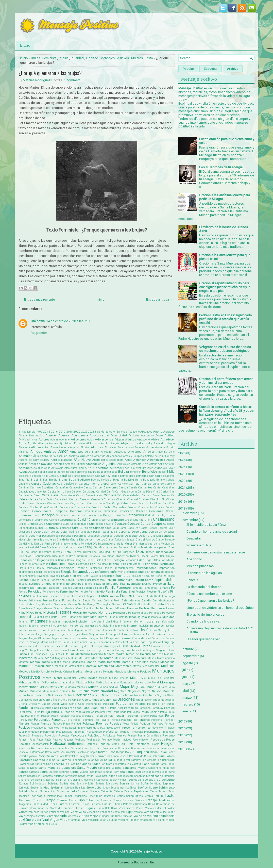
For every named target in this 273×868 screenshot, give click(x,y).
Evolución (159, 584)
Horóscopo (168, 613)
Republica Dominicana (103, 748)
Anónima (62, 456)
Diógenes (129, 552)
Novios (129, 695)
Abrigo (40, 436)
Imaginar (55, 622)
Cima (102, 503)
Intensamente (118, 626)
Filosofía (163, 592)
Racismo (168, 735)
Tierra (73, 800)
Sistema (75, 780)
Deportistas (140, 532)
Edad (141, 560)
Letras (51, 646)
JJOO (171, 630)
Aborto (158, 432)
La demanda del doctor (204, 587)
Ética (123, 584)
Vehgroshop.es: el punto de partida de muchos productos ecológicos (225, 349)
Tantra (128, 791)
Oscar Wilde (60, 704)
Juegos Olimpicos (39, 638)
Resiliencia (153, 748)
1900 (39, 432)
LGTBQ (124, 646)
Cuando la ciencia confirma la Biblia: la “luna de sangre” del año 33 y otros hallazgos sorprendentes (226, 411)
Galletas (135, 601)
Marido (91, 662)
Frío (164, 596)
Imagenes (39, 621)
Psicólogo (95, 735)
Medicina (168, 666)
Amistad (50, 452)
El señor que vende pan (203, 639)
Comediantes (146, 507)
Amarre (160, 447)
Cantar (157, 488)
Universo (67, 808)
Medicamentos (151, 666)
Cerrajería (97, 499)
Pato (109, 712)
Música (23, 691)
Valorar (23, 812)
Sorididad (156, 784)
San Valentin (134, 764)
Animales (25, 456)
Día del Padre (43, 544)
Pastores (100, 712)
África (155, 439)
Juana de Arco (142, 634)
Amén (170, 447)
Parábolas (131, 708)
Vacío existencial (156, 808)
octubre (188, 649)
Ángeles (149, 452)
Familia (110, 588)
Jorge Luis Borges (69, 634)
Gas (155, 601)
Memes (98, 672)
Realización (94, 740)
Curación (86, 528)
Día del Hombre (165, 540)
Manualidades (40, 662)
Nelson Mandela (163, 691)
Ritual (163, 752)
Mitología (81, 683)
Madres (158, 654)
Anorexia (74, 456)
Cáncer (98, 487)
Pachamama (94, 704)
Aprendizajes (156, 460)
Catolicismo (113, 495)
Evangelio (134, 584)
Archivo (233, 69)
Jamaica (107, 630)
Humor (103, 617)
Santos (23, 772)
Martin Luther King (135, 662)
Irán (45, 630)
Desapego (67, 536)
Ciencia (92, 503)
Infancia (126, 621)
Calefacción (71, 484)
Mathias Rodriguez (37, 80)
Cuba (66, 524)
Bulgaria (118, 480)
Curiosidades (102, 528)
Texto (149, 58)
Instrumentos (59, 626)
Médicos (24, 672)
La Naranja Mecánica (39, 642)
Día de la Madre (67, 539)
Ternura (159, 796)
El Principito (150, 564)
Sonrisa (135, 784)
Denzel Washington (105, 532)
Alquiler (85, 447)
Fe (173, 588)
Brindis (53, 480)
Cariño (110, 492)
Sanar (146, 764)
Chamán (121, 499)
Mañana (56, 662)
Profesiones (94, 732)
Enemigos (54, 572)
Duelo (98, 560)
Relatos (155, 744)
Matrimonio (123, 666)
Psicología (79, 735)
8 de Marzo (102, 432)
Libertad (92, 58)
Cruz (42, 524)
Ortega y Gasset (39, 704)
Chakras (109, 499)
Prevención (158, 728)
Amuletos (76, 452)
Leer (136, 642)
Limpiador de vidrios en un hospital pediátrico (220, 608)
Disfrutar (82, 556)
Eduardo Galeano (38, 564)
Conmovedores (29, 515)
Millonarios (49, 682)
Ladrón (57, 642)
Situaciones (88, 780)
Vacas (140, 808)
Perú (69, 720)
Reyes (94, 752)
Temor (68, 796)
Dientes (57, 552)
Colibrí (107, 507)
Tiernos (62, 800)
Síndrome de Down (30, 780)
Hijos (30, 612)
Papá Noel (116, 708)
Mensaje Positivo (139, 672)
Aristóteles (124, 464)
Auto (88, 468)
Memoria (108, 672)
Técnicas (24, 796)
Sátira (44, 772)
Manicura (140, 658)
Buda (72, 480)
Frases (126, 596)
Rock (62, 756)
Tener (91, 796)
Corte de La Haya (156, 515)
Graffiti (138, 604)
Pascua (80, 712)
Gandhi (147, 600)
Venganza (106, 812)
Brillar (43, 480)
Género (72, 604)
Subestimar (118, 788)
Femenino (67, 592)
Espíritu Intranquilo (119, 580)
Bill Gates (50, 476)
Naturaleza (92, 691)
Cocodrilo (53, 507)
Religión (168, 744)
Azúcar (33, 472)
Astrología (57, 468)
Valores (34, 812)
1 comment (72, 80)
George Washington (99, 604)
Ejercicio (113, 564)
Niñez (78, 695)
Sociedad (135, 780)
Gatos (30, 604)
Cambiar (135, 484)
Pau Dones (134, 712)
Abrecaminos (26, 436)
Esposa (23, 584)
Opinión (77, 700)
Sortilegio (24, 788)
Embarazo (52, 568)
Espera (45, 580)
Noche (97, 695)
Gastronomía (167, 601)
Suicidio (24, 791)
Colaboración (82, 507)
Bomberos (142, 476)
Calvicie (123, 484)
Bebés (113, 472)
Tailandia (107, 791)
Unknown (38, 321)
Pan (163, 704)
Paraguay (157, 708)
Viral (46, 820)
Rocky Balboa (87, 756)
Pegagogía (78, 716)
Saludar (117, 760)
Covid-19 (84, 520)
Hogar (77, 612)
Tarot (172, 791)
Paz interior (32, 716)
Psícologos (109, 736)
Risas (154, 752)
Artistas (170, 464)
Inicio (25, 45)
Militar (37, 683)
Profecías (79, 732)
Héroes (170, 608)
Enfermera (102, 572)
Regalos (104, 744)
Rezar (102, 752)
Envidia (66, 576)
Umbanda (141, 804)
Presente (128, 728)
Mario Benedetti (109, 662)
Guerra (48, 608)
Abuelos (64, 435)
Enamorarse (26, 572)
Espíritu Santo (143, 580)
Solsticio (82, 784)
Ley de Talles (87, 646)
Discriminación (42, 556)
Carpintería (25, 495)
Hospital (25, 617)
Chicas (170, 499)
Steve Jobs (94, 788)
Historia (49, 612)
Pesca (77, 720)
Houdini (37, 617)
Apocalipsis (116, 460)
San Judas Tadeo (88, 764)
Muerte (93, 687)
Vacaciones (127, 808)
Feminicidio (97, 592)
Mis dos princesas (200, 566)
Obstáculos (25, 700)
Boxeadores (168, 476)
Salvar (126, 760)
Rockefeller (72, 756)
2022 (84, 432)
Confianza (156, 511)
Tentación (109, 796)
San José (70, 764)
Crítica (22, 524)
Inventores (157, 626)
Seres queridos (55, 776)
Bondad (154, 476)
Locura (90, 650)
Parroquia (57, 712)
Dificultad (104, 552)
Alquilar (75, 447)
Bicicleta (24, 476)
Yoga (32, 824)
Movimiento (56, 687)
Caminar (24, 488)
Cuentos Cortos (139, 524)
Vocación (93, 820)
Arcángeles (93, 464)
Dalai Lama (120, 528)
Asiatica (38, 468)
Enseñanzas (155, 572)
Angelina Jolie (166, 452)
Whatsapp (146, 820)
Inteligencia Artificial (97, 626)
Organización (144, 700)
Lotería (170, 650)
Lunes (58, 654)
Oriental (170, 700)
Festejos (141, 592)
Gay (38, 604)
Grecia (171, 604)
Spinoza (69, 788)
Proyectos (64, 736)
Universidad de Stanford (45, 808)
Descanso (107, 536)
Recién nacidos (122, 740)
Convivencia (95, 515)
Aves (150, 468)
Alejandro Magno (164, 443)
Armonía (136, 464)
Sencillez (140, 772)
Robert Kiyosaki (28, 756)
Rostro (133, 756)
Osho (73, 704)
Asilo (47, 468)
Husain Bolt (116, 617)
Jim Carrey (159, 630)
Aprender (139, 460)
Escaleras (108, 576)
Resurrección (68, 752)
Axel (166, 468)
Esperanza (58, 580)
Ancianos (135, 452)
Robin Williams (48, 756)
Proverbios (51, 736)
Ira (40, 630)
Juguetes (57, 638)
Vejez (74, 812)
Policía (135, 724)
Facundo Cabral (71, 588)
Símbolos (169, 776)
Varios (44, 812)
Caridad (101, 492)
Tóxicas (140, 800)
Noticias (118, 695)
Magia (49, 658)
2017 (62, 432)
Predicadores (39, 728)
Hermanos (158, 608)
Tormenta (106, 800)
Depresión (155, 532)
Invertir (23, 630)
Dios (140, 552)
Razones (69, 740)
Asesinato (25, 468)
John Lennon (26, 634)
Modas (100, 683)
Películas (101, 716)
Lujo (51, 654)
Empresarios (166, 568)
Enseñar (170, 572)
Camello (170, 484)
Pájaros (140, 704)
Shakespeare (126, 776)
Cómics (170, 507)
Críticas (33, 524)
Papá (56, 708)
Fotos (104, 596)
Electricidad (167, 564)
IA (126, 617)
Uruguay (89, 808)
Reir (130, 744)
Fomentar (78, 596)
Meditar (78, 672)
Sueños (143, 788)
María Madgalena (74, 662)
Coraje (107, 515)
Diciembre (45, 552)
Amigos (36, 452)
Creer (128, 520)
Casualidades (94, 495)
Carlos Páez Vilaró (149, 492)
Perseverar (26, 720)
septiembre (191, 656)
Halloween (120, 608)
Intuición (144, 626)
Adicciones (78, 439)
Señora (22, 776)
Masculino (61, 666)
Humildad (90, 617)
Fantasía (137, 588)
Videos (84, 816)
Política (145, 724)
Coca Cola (168, 503)
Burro (139, 480)
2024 (182, 467)
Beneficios (150, 472)
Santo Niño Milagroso (161, 768)
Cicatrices (63, 503)
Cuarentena (54, 524)
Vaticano (54, 812)
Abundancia (80, 435)
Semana (108, 772)
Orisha (23, 704)
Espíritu (71, 580)
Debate (153, 528)
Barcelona (81, 472)
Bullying (129, 480)
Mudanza (70, 687)
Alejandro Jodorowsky (136, 443)
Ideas (133, 617)
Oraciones (126, 699)
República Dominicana (132, 748)
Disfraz (70, 556)
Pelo (111, 716)
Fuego (171, 596)
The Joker (25, 800)
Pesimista (88, 720)
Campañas (62, 488)
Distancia (94, 556)
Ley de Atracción (67, 646)
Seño (172, 772)
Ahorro (43, 443)
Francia (114, 596)
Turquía (107, 804)
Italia (71, 630)
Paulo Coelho (150, 712)
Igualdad (77, 58)
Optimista (110, 700)
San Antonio (149, 760)
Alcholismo (93, 443)
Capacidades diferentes (33, 492)
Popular (188, 69)
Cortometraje (26, 520)
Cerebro (85, 499)
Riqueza (143, 752)
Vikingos (104, 816)
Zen (48, 824)
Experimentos (27, 588)
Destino (144, 536)
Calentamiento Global (94, 484)
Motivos (44, 687)
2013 (182, 749)
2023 (91, 432)
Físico (67, 596)
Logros (100, 650)
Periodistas (157, 716)
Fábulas (41, 588)
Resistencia (168, 748)
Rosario (124, 756)
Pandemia (26, 708)
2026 (182, 453)
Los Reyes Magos (153, 650)
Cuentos (121, 524)
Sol (32, 783)
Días (172, 547)
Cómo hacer (42, 511)
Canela (133, 488)
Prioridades (32, 732)
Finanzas (43, 596)
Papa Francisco (71, 708)
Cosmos (54, 520)
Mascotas (26, 666)
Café (60, 484)
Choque (52, 503)
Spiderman (57, 788)
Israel (63, 630)
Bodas (115, 476)
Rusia (148, 756)
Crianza (138, 520)
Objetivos (149, 695)
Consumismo (78, 515)
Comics (160, 507)
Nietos (68, 695)
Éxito (171, 584)
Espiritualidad (165, 580)
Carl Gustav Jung (126, 492)
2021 (182, 488)
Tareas (163, 791)
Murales (163, 687)
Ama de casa (125, 447)
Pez (97, 720)
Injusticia (32, 626)
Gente (82, 604)
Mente (58, 678)
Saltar (90, 760)
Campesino (76, 488)
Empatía (82, 568)
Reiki (123, 744)
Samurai (136, 760)
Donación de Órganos (34, 560)
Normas (107, 695)
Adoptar (119, 440)
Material (91, 666)
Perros (170, 716)
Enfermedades (83, 572)
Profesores (110, 732)
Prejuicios (53, 728)
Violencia (154, 816)
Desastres (94, 536)
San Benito (163, 760)
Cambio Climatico (153, 484)
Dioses (150, 552)
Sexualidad (110, 776)
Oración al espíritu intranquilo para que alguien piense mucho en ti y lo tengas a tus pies (225, 287)
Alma (54, 447)
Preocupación (113, 728)
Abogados (146, 432)
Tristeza (74, 804)
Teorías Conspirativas (129, 796)
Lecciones (104, 642)
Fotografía (91, 596)
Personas (58, 720)
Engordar (132, 572)
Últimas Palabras (123, 804)
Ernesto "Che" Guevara (87, 576)
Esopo (171, 576)
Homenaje (120, 613)
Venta (116, 812)
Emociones (67, 568)
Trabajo (151, 800)
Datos (144, 528)
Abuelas (51, 435)
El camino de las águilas (204, 573)
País (131, 704)
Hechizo (144, 608)
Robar (171, 752)
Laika (66, 642)
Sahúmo (50, 760)
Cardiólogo (89, 492)
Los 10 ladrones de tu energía (221, 167)
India (106, 621)
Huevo (62, 617)
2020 (77, 432)
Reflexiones (77, 744)
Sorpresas (169, 784)
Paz (21, 716)
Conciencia (127, 511)
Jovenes (127, 634)
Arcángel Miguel (75, 464)
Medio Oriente (64, 672)
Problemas (47, 732)
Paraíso (169, 708)
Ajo (61, 443)
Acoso (159, 436)
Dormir (62, 560)
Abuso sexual (99, 435)
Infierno (137, 622)
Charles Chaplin (150, 499)
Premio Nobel (68, 728)
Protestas (38, 736)
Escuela (149, 576)
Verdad (148, 812)
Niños (87, 695)
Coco (43, 507)
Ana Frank (92, 452)
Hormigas (155, 613)
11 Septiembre (27, 432)
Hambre (132, 608)
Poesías (115, 723)
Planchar (169, 720)
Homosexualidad (138, 613)
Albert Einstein (75, 443)
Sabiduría (158, 756)
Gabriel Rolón (112, 601)
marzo (187, 698)
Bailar (41, 472)
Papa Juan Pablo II (96, 708)
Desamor (35, 536)
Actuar (54, 440)
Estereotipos (75, 584)
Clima (158, 503)
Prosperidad (152, 732)
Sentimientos (153, 772)
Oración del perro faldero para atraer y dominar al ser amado (226, 381)
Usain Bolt (103, 808)
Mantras (24, 662)
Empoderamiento (124, 568)
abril (186, 691)
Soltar (91, 784)
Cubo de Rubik (79, 524)
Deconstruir (25, 532)
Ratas (40, 740)
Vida (63, 816)
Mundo (151, 687)
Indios (115, 622)
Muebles (82, 687)
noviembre (190, 520)
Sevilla (90, 776)
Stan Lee (80, 788)
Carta (46, 495)
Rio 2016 (130, 752)
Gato (22, 604)
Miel (144, 678)
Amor (63, 451)
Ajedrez (54, 443)
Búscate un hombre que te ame (209, 594)
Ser (44, 776)
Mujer (124, 687)
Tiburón (38, 800)
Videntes (73, 816)
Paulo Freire (167, 712)
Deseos (119, 536)
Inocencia (44, 626)
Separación (34, 776)
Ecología (118, 560)
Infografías (151, 621)
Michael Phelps (119, 678)
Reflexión (58, 744)
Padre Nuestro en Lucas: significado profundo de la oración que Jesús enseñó (226, 319)
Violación (140, 816)
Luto (66, 654)
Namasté (65, 691)
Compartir (60, 511)
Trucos (85, 804)
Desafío (23, 536)
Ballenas (51, 472)
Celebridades (28, 499)
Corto (172, 515)
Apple (128, 460)
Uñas (78, 808)
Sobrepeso (102, 780)
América (23, 452)
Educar (71, 564)
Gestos (116, 604)
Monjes (139, 683)
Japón (117, 630)
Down (71, 560)
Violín (38, 820)
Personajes (42, 720)
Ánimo (37, 456)
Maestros (25, 658)
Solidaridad (68, 783)
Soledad (53, 783)
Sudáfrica (131, 788)
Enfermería (118, 572)
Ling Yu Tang (27, 650)
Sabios (170, 756)
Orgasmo (159, 700)
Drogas (80, 560)
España (24, 580)
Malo (87, 658)
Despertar (131, 536)
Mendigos (121, 672)
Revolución (83, 752)
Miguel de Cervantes (161, 678)
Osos (81, 704)
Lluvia (81, 650)
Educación (57, 564)
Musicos (35, 691)
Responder (39, 333)
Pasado (69, 712)
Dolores (154, 556)
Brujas (36, 58)
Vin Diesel (116, 816)
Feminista (49, 58)
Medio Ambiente (43, 672)
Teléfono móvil (55, 796)
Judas (171, 634)
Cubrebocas (97, 524)
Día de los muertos (92, 539)
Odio (46, 700)
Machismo (83, 654)
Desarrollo (80, 536)
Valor (171, 808)
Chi (163, 499)
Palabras (153, 704)
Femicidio (81, 592)
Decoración (41, 532)
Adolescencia (104, 439)
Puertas (132, 736)
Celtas (50, 499)
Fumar (57, 601)
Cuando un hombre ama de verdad (212, 531)
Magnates (61, 658)
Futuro (67, 600)
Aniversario (49, 456)
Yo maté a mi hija (199, 545)
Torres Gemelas (123, 800)
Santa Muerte (87, 768)
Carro (37, 495)
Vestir (171, 812)
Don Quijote (167, 556)
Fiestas (152, 592)
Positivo (24, 727)
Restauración (36, 752)
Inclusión (82, 621)
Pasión (90, 712)
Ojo (63, 700)
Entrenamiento (27, 576)
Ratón (48, 740)
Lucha (23, 654)
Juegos (23, 638)
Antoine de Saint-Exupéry (34, 460)
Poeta (126, 724)
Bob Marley (103, 476)
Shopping (140, 776)
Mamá (109, 658)
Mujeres (137, 58)
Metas (82, 678)
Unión (152, 804)
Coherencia (66, 507)
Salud (99, 760)
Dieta (67, 552)
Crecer (103, 520)
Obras (171, 695)
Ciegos (74, 503)
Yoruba (40, 824)
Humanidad (75, 617)
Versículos (160, 812)
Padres (121, 704)
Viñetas (128, 816)
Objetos (161, 695)
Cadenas (49, 484)
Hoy (45, 617)
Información (168, 622)
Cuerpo (157, 524)
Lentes (36, 646)
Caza (156, 495)
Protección (24, 736)
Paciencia (109, 704)
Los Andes (132, 650)
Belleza (124, 472)
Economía (131, 560)
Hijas (22, 613)
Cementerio (61, 499)
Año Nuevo (82, 460)
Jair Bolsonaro (92, 630)
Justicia (69, 638)
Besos (162, 472)
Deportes (124, 532)
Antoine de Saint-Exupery (160, 456)
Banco (61, 472)
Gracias (127, 604)
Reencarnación (40, 744)
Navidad (107, 691)
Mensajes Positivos (115, 58)
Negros (146, 691)
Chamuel (132, 499)
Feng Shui (128, 592)
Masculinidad (44, 666)
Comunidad (111, 511)
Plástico (57, 724)
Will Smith (158, 820)
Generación (61, 604)
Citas (125, 503)
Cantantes (145, 487)
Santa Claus (167, 764)
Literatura (52, 650)
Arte (145, 464)
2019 (182, 502)
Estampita (59, 584)
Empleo (108, 568)
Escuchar (137, 576)
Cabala (170, 480)
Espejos (35, 580)
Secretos (54, 772)
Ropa (116, 756)
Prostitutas (168, 732)
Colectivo (97, 507)
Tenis (99, 796)
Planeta (24, 724)
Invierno (32, 630)
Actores (44, 439)
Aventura (141, 468)
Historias (64, 612)
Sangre (155, 764)
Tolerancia (92, 800)
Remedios (24, 748)
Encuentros (41, 572)
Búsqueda (149, 480)
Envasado (43, 576)
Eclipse (107, 560)
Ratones (57, 740)
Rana (32, 740)
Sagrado (39, 760)
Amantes (140, 447)
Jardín (125, 630)
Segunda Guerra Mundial (74, 772)
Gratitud (160, 604)
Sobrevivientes (118, 780)
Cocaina (23, 507)
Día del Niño (26, 544)
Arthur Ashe (157, 464)
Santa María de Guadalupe (57, 768)
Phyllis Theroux (110, 720)
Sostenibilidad (40, 788)
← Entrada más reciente (37, 299)
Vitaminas (74, 820)
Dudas (90, 560)
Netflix (22, 695)
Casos (80, 495)
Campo (88, 488)
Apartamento (100, 460)
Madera (109, 654)
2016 (54, 432)
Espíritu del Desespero (91, 580)
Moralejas (167, 682)
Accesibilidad (119, 436)
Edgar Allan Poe (155, 560)
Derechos (169, 532)
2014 (46, 432)
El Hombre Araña (130, 564)
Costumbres (68, 520)
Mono (148, 683)
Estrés (88, 584)
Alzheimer (111, 447)
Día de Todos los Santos (120, 540)
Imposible (68, 621)
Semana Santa (124, 772)
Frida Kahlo (154, 596)
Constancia (63, 515)
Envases (55, 576)
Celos (42, 499)
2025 (182, 460)
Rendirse (37, 748)
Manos (152, 658)
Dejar (64, 532)
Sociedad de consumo (159, 780)
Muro (172, 687)
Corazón (119, 515)
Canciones (111, 487)
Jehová (134, 630)
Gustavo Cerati (74, 608)
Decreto (55, 532)
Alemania (24, 447)
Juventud (82, 638)
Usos (114, 808)
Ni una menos (37, 695)
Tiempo (50, 800)
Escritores (123, 576)
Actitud (169, 435)
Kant (102, 638)
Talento (118, 791)
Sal (58, 760)
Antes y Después (133, 456)
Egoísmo (101, 564)
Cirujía (116, 503)
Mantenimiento (166, 658)
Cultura (50, 528)
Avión (158, 468)
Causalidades (131, 495)
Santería (116, 768)
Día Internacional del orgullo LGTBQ (70, 547)
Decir (172, 528)
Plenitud (76, 724)
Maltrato (97, 658)
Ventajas (127, 812)
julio (185, 670)
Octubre (38, 700)
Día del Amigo (145, 539)
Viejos (94, 816)
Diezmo (77, 552)
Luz (72, 654)
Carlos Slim (168, 492)
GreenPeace (25, 608)
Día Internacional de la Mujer (113, 544)
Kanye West (113, 638)
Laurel (93, 642)
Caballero (24, 484)
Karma (126, 638)
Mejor (88, 672)
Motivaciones (28, 687)
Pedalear (65, 716)
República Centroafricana (73, 748)
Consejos (48, 515)
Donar (54, 560)
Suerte (153, 788)
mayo (186, 684)
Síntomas (49, 780)
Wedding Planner (128, 820)
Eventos (147, 584)
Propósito (137, 732)
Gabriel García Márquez (87, 601)
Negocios (134, 691)
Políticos (157, 724)
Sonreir (124, 783)
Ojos (68, 700)
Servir (82, 776)
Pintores (144, 720)
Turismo (95, 804)
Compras (76, 511)
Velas (82, 812)
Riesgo (120, 752)
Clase (133, 503)
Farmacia (164, 588)
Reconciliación (141, 740)
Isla (57, 630)
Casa (55, 495)
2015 (182, 735)
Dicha (34, 552)
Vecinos (65, 812)
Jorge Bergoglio (46, 634)
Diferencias (90, 552)
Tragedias (25, 804)
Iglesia (64, 58)
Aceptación (148, 436)
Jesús (145, 630)
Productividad (64, 732)
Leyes (114, 646)
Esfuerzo (161, 576)
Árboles (59, 464)
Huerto (53, 617)
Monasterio (126, 683)
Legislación (154, 642)
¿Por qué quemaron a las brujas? (50, 73)
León (43, 646)
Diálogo (135, 547)
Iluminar (24, 622)
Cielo (83, 503)
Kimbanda (138, 638)
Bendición (135, 472)
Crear (95, 520)
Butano (160, 480)
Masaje (154, 662)
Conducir (141, 511)
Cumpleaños (64, 528)
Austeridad (77, 468)
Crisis (148, 520)
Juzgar (94, 638)
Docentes (122, 556)
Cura (75, 528)
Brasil (35, 480)
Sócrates (23, 784)
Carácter (77, 492)
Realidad (80, 740)
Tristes (63, 804)
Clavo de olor (145, 503)
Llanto (63, 650)
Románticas (104, 756)
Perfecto (144, 716)
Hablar (99, 608)
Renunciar (50, 748)
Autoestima (100, 468)
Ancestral (107, 452)
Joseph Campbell (109, 634)
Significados (155, 776)
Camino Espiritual (42, 487)
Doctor (135, 556)
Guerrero (59, 608)
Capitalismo (56, 492)
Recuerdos (158, 740)
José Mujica (90, 634)
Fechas (23, 592)
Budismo (84, 480)
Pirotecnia (157, 720)
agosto (188, 663)
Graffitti (148, 604)
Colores (132, 507)
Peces (54, 716)
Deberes (163, 528)
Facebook (54, 588)
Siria (66, 780)
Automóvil (117, 468)
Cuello (110, 524)
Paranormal (25, 712)
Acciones (134, 436)
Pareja (46, 712)
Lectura (127, 642)
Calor (114, 484)
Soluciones (112, 784)
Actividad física (28, 440)
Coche (34, 507)
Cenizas (74, 499)
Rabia (158, 736)
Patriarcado (119, 712)
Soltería (100, 784)
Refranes (92, 744)
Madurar (169, 654)
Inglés (22, 626)
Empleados (95, 568)
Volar (103, 820)
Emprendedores (145, 568)
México (103, 678)
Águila (32, 443)
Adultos (131, 439)
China (30, 503)
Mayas (137, 666)
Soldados (41, 784)
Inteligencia (76, 626)
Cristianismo (164, 519)
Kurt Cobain (153, 638)
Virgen (54, 820)
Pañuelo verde (43, 708)
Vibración (53, 816)
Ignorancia (155, 617)
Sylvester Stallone (89, 791)
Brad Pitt (24, 480)
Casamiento (67, 495)
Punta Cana (145, 736)
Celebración (168, 495)
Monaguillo (112, 683)
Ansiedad (87, 456)
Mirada (63, 683)
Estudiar (99, 584)
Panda (171, 704)
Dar (137, 528)
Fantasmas (150, 588)
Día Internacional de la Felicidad (72, 544)
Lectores (117, 642)
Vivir (84, 820)
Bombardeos (127, 476)
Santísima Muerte (135, 768)
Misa (72, 683)
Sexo (98, 776)
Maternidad (106, 666)
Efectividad (83, 564)
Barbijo (70, 472)
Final (33, 596)
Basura (92, 472)
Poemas (102, 723)
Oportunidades (92, 700)
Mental (48, 678)
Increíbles (96, 622)
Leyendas (103, 646)
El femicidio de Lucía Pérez (206, 525)
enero (187, 711)
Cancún (123, 488)
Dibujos (24, 552)
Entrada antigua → (160, 299)
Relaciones (142, 744)
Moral (155, 683)
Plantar (35, 724)
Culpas (39, 528)
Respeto (23, 752)
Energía (66, 572)
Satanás (34, 772)
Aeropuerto (143, 440)
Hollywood (90, 613)
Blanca (76, 476)
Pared (37, 712)
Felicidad (35, 591)
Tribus (53, 804)
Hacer (109, 608)
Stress (106, 788)
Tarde (153, 791)
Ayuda (23, 472)
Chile (22, 503)
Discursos (58, 556)
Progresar (125, 732)
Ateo (67, 468)
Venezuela (93, 812)
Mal (81, 658)
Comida (24, 511)
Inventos (170, 626)
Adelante (64, 440)
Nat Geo (77, 691)
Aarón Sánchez (118, 432)
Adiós (90, 440)
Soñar (145, 783)
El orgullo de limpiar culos (205, 615)
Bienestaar (36, 476)
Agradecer (167, 439)
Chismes (41, 503)
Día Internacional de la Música (151, 544)
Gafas (125, 601)
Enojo (142, 572)
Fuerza (47, 600)
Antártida (100, 456)
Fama (101, 588)
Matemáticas (76, 666)
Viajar (22, 816)
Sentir (165, 772)
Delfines (74, 532)
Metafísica (70, 678)
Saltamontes (79, 760)
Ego (93, 564)
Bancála (192, 580)
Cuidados (169, 524)
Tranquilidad (40, 804)
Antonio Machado (61, 460)
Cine (108, 503)
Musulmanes (50, 691)
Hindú (39, 613)
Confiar (170, 511)
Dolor (144, 556)
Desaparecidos (51, 536)
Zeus (54, 824)
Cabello (36, 484)
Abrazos (169, 432)
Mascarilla (167, 662)
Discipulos (25, 556)
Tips (82, 800)
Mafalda (39, 658)
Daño (131, 528)
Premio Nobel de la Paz (91, 728)
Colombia (120, 507)
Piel (135, 720)
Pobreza (89, 723)
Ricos (111, 752)
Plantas (46, 724)
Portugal (170, 724)
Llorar (72, 650)
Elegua (23, 568)
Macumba (97, 654)
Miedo (135, 678)
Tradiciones (167, 800)
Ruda (140, 756)
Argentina (109, 464)
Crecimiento (116, 520)
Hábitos (89, 608)
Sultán (35, 791)
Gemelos (47, 604)
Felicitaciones (51, 592)
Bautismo (103, 472)
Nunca (138, 695)
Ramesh (23, 740)
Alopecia (64, 447)
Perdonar (132, 716)
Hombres (105, 612)
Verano (138, 812)
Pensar (119, 716)
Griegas (38, 608)
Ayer (172, 468)
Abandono (134, 432)
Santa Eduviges (28, 768)
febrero (188, 704)
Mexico (92, 678)
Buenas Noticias (101, 480)
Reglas (115, 744)
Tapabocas (141, 791)
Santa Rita (104, 768)
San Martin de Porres (113, 764)
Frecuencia (140, 596)
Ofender (55, 700)
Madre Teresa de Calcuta (133, 654)
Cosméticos (41, 520)
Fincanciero (56, 596)
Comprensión (93, 511)
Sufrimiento (167, 788)
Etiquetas (211, 69)
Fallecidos (89, 588)
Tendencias (80, 796)
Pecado (45, 716)
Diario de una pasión (154, 547)
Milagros (25, 682)
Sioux (59, 780)
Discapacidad (165, 552)
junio (186, 677)
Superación (48, 791)
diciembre (190, 513)
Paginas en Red (145, 863)
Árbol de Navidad (40, 464)
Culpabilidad (26, 528)
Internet (132, 626)
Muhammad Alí (109, 687)
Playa (66, 724)
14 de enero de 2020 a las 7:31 (68, 321)
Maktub (73, 658)
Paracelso (145, 708)
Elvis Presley (36, 568)
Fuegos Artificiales (30, 601)
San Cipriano (38, 764)
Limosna (156, 646)
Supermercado (67, 791)
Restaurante (52, 752)
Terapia (148, 796)
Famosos (124, 588)
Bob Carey (87, 476)
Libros (146, 646)
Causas (146, 495)
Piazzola (126, 720)
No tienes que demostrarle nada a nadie (216, 552)
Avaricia (130, 468)
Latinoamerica (79, 642)
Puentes (121, 736)
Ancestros (120, 452)
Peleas (89, 716)
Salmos (66, 760)
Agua (22, 443)
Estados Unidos (40, 584)
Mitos (91, 683)
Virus (64, 820)
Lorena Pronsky (115, 650)
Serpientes (71, 776)
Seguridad (96, 772)
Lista (40, 650)
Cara (68, 492)
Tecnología (38, 796)
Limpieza (168, 646)
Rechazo (107, 740)
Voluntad (112, 820)
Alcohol (105, 443)
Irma (51, 630)
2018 (70, 432)
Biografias (64, 476)
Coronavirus (135, 515)
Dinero (116, 552)
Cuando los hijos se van (204, 621)
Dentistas (86, 532)
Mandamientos (124, 658)
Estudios (112, 584)
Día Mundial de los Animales (112, 547)
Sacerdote (25, 760)
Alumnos (97, 447)
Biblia (170, 472)
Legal (143, 642)
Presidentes (143, 728)
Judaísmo (159, 634)
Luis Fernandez (38, 654)
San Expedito (55, 764)
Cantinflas (168, 488)
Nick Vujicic (55, 695)
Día (153, 536)
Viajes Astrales (36, 816)
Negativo (120, 691)
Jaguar (79, 630)
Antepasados (114, 456)
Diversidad (108, 556)
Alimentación (40, 447)
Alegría (115, 443)
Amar (150, 447)
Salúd (108, 760)
